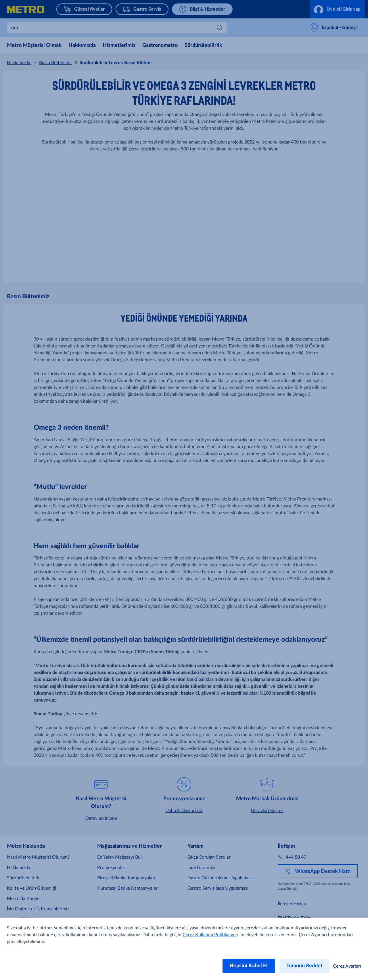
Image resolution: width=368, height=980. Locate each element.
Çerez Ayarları (347, 966)
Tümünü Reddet (304, 966)
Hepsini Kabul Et (249, 966)
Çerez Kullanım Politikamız (209, 935)
